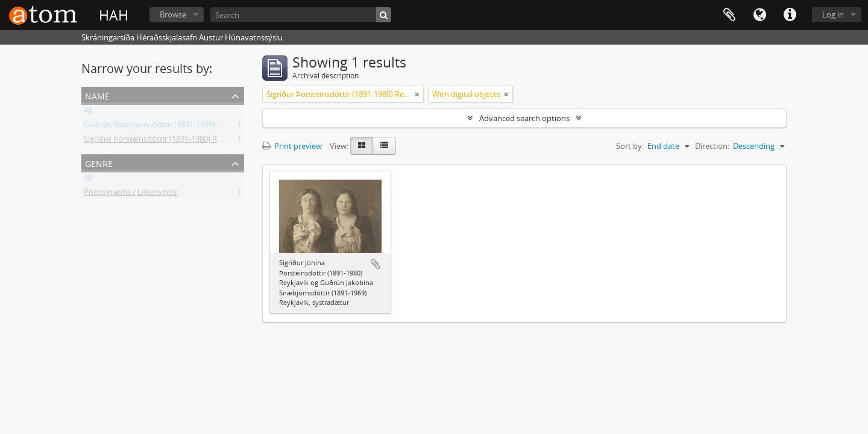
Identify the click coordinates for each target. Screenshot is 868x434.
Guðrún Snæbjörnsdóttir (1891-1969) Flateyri (164, 127)
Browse (173, 14)
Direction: (712, 146)
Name (97, 95)
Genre (99, 162)
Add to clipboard (376, 264)
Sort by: (630, 146)
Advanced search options (524, 118)
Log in (833, 14)
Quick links (790, 15)
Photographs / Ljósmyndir (131, 194)
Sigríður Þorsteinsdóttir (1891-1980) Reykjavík (165, 141)
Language (759, 15)
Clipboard (729, 15)
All (88, 112)
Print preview (292, 146)
